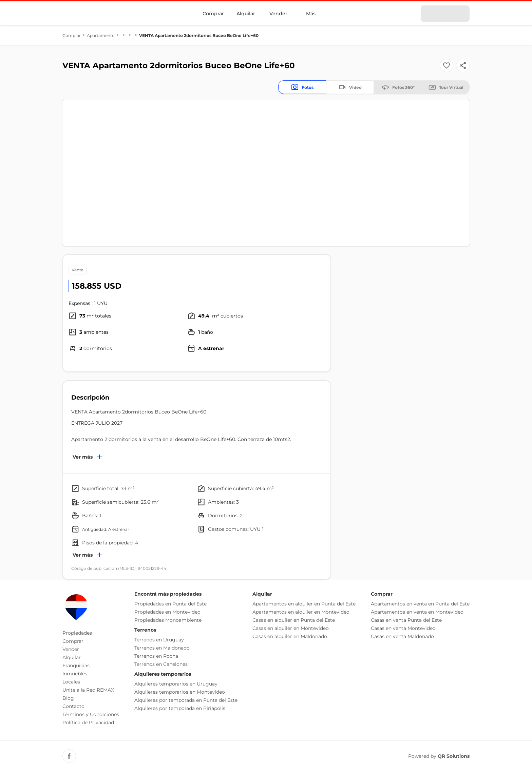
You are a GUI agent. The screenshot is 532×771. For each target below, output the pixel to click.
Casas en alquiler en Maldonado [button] (290, 636)
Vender (278, 14)
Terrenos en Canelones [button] (161, 664)
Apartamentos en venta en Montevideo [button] (417, 612)
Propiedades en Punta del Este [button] (170, 604)
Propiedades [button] (77, 633)
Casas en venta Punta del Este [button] (406, 620)
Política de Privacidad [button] (88, 722)
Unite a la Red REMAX (88, 690)
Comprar (213, 14)
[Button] (463, 65)
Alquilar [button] (72, 657)
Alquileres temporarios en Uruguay (176, 684)
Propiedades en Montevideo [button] (167, 612)
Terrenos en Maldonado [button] (162, 648)
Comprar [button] (73, 641)
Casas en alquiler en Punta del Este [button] (294, 620)
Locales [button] (71, 682)
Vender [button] (71, 649)
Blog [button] (68, 698)
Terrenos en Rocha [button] (156, 656)
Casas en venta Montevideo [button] (403, 628)
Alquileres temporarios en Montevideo (180, 692)
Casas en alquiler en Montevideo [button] (291, 628)
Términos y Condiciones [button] (91, 714)
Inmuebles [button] (75, 674)
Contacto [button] (73, 706)
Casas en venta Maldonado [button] (402, 636)
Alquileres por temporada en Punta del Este (186, 700)
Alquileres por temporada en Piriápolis (180, 708)
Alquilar (246, 14)
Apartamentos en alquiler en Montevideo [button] (301, 612)
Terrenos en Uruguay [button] (159, 640)
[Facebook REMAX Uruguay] (69, 756)
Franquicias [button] (76, 666)
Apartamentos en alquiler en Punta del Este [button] (304, 604)
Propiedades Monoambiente (168, 620)
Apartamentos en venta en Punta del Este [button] (420, 604)
